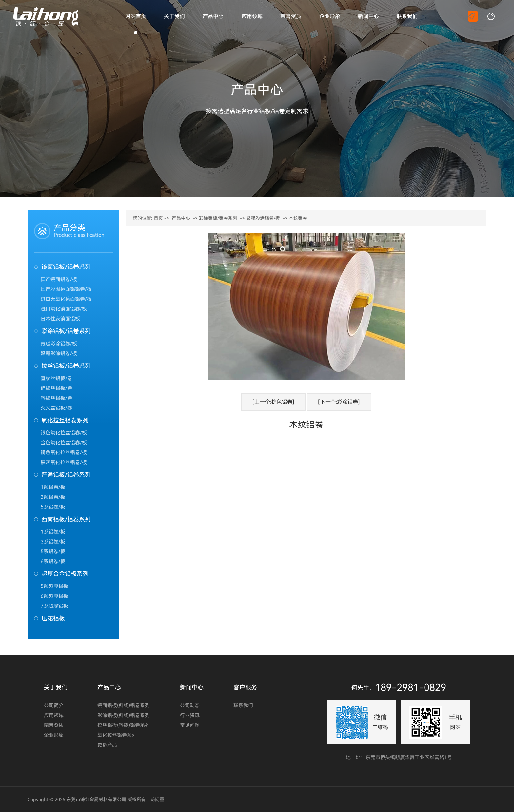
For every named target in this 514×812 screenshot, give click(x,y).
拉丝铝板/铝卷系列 (66, 366)
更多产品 (107, 745)
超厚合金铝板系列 (65, 574)
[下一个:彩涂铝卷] (339, 402)
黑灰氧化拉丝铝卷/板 (64, 462)
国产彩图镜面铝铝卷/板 (66, 289)
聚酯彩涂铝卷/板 (59, 353)
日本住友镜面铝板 (60, 319)
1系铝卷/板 (53, 487)
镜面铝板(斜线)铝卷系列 (124, 705)
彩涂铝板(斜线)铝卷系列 (124, 715)
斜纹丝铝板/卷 (56, 398)
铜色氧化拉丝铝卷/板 (64, 452)
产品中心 (181, 218)
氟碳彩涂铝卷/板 (59, 344)
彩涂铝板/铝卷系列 (66, 331)
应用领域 (54, 715)
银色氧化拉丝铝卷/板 (64, 433)
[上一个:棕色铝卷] (273, 402)
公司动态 (190, 705)
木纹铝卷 (298, 218)
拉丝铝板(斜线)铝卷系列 (124, 725)
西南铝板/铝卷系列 (66, 519)
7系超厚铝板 (54, 606)
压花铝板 (53, 618)
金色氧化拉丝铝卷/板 (64, 443)
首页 (158, 218)
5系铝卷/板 (53, 507)
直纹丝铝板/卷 (56, 378)
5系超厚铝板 (54, 586)
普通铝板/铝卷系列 (66, 475)
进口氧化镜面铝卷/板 (64, 309)
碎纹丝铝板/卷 (56, 388)
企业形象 (54, 735)
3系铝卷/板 (53, 497)
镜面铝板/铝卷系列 (66, 267)
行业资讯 (190, 715)
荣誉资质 (54, 725)
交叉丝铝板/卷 (56, 408)
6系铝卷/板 (53, 561)
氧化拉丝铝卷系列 (65, 420)
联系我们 (243, 705)
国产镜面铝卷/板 (59, 279)
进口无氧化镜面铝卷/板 (66, 299)
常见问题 (190, 725)
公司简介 (54, 705)
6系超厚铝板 (54, 596)
